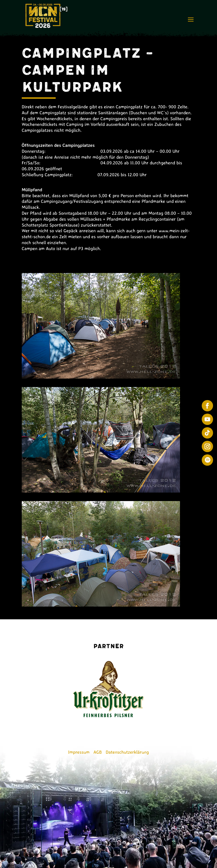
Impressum (79, 752)
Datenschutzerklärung (127, 752)
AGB (98, 752)
